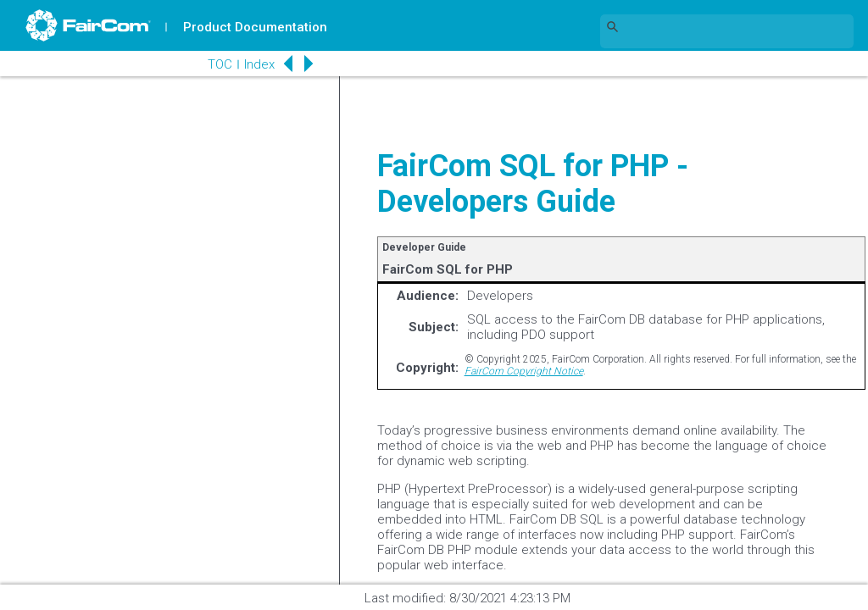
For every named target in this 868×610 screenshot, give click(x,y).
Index (259, 64)
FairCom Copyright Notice (524, 371)
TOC (220, 64)
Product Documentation (255, 27)
